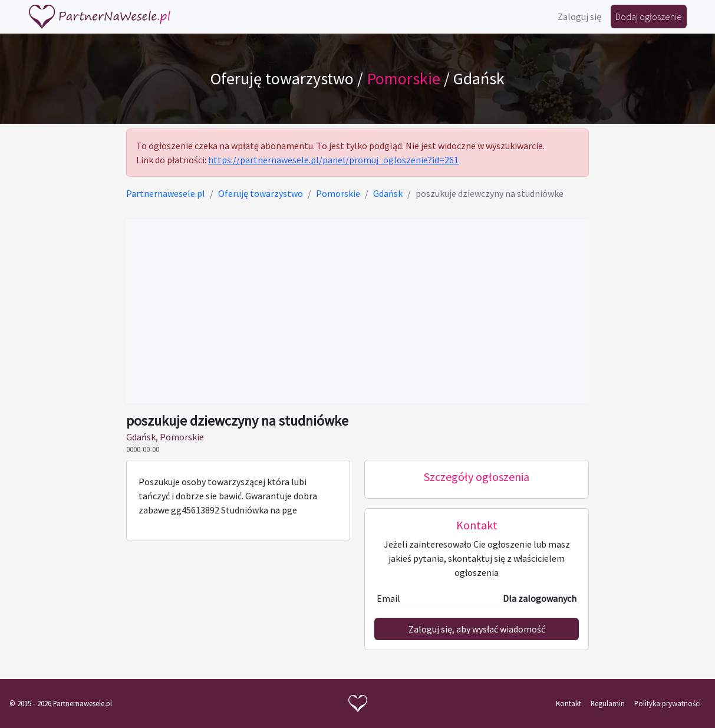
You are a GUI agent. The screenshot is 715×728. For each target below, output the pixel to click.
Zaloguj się (579, 17)
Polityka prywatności (668, 703)
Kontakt (569, 703)
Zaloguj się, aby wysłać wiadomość (477, 629)
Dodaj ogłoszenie (649, 17)
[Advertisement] (357, 311)
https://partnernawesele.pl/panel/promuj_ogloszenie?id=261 (333, 160)
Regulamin (608, 703)
